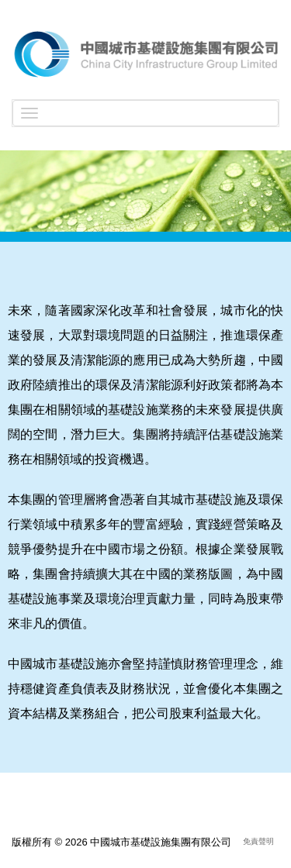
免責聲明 (258, 841)
